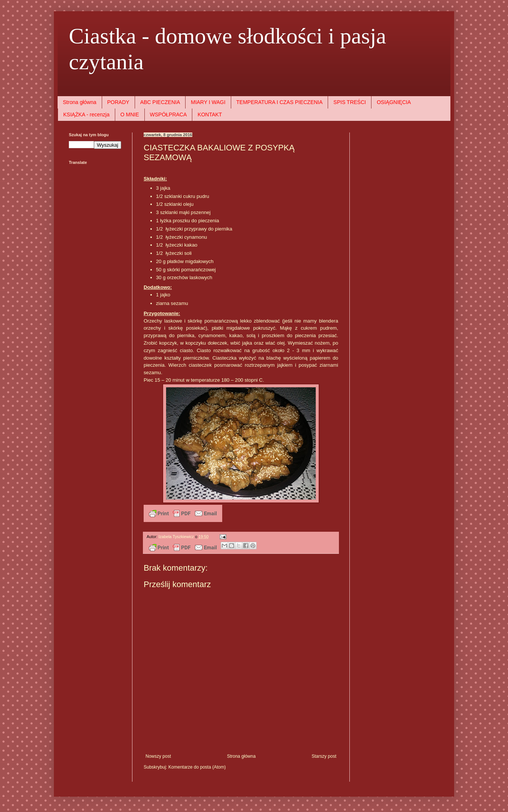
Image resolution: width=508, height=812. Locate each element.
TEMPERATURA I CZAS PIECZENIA (280, 102)
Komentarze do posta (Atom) (197, 767)
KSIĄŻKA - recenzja (86, 115)
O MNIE (130, 115)
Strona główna (80, 102)
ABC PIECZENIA (160, 102)
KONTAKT (210, 115)
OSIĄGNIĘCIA (394, 102)
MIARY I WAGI (208, 102)
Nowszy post (158, 756)
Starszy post (324, 756)
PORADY (118, 102)
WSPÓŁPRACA (169, 115)
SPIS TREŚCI (350, 102)
